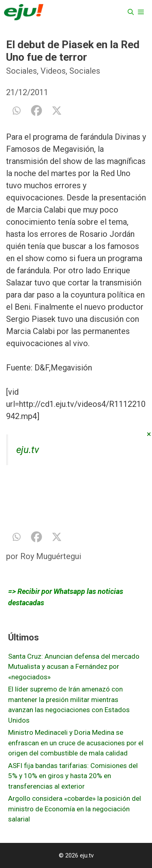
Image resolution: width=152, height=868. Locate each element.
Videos (53, 71)
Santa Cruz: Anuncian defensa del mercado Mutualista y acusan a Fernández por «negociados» (74, 667)
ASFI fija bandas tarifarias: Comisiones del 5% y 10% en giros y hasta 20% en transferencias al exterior (73, 776)
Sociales (21, 71)
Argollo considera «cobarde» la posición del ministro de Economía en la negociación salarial (75, 809)
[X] (57, 111)
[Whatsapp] (16, 111)
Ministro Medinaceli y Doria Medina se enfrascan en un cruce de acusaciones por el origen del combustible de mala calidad (76, 743)
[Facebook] (36, 111)
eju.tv (28, 450)
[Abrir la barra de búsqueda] (131, 12)
